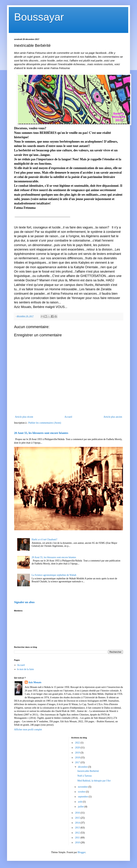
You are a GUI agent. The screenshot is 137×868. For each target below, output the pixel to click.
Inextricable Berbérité (88, 771)
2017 (78, 762)
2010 (78, 843)
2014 (78, 823)
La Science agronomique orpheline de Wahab (54, 575)
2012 (78, 833)
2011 (78, 838)
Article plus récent (24, 417)
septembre (83, 797)
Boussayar (39, 17)
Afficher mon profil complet (28, 730)
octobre (82, 792)
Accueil (68, 417)
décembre (83, 767)
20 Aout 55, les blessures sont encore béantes (41, 433)
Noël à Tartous (84, 776)
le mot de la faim (26, 669)
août (80, 802)
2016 (78, 813)
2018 (78, 758)
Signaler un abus (24, 602)
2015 (78, 818)
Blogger (81, 852)
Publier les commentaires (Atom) (45, 423)
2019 (78, 753)
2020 (78, 748)
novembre (83, 787)
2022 (78, 743)
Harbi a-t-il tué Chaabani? (44, 539)
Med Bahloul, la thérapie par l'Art (94, 781)
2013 (78, 828)
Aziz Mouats (35, 682)
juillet (81, 807)
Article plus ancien (113, 417)
